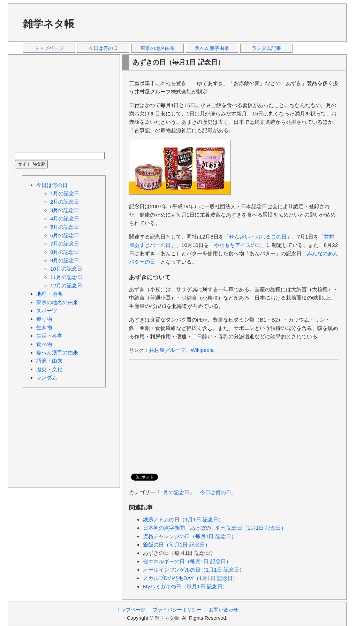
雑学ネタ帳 (49, 24)
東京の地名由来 (158, 48)
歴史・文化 (49, 369)
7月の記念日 (65, 244)
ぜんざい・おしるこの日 (258, 237)
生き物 (44, 327)
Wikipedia (202, 350)
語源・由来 (49, 361)
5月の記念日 (65, 227)
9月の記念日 (65, 260)
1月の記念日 (175, 492)
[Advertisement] (213, 22)
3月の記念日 (65, 210)
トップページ (49, 48)
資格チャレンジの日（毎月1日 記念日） (190, 536)
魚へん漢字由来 (212, 48)
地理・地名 (49, 294)
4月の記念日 (65, 218)
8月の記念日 (65, 252)
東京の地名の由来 (57, 302)
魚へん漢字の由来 (57, 352)
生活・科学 (49, 336)
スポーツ (47, 311)
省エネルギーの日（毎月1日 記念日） (187, 561)
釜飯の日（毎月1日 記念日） (177, 545)
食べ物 (44, 344)
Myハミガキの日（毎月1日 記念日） (185, 586)
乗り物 (44, 319)
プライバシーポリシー (177, 610)
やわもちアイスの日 (238, 245)
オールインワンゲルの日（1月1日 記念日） (194, 570)
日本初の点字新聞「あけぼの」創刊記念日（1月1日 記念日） (215, 528)
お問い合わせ (223, 610)
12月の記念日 (66, 285)
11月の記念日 (66, 277)
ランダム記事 (266, 48)
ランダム (47, 378)
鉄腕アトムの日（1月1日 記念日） (183, 519)
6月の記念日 (65, 235)
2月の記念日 (65, 202)
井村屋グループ (167, 350)
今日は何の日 (103, 48)
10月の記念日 (66, 269)
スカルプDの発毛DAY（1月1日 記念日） (190, 578)
